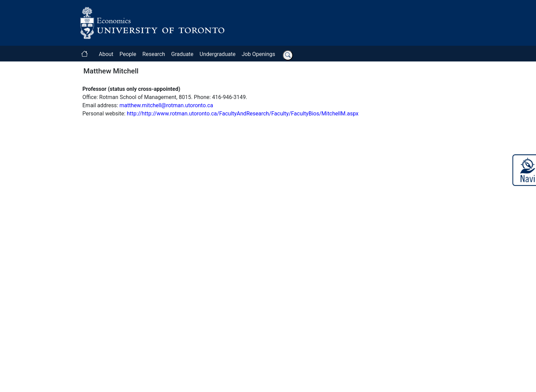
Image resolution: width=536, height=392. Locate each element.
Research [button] (154, 54)
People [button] (128, 54)
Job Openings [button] (258, 54)
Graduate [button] (182, 54)
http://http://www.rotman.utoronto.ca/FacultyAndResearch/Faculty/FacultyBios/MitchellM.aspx (243, 114)
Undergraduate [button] (218, 54)
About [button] (106, 54)
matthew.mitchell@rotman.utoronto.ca (166, 105)
